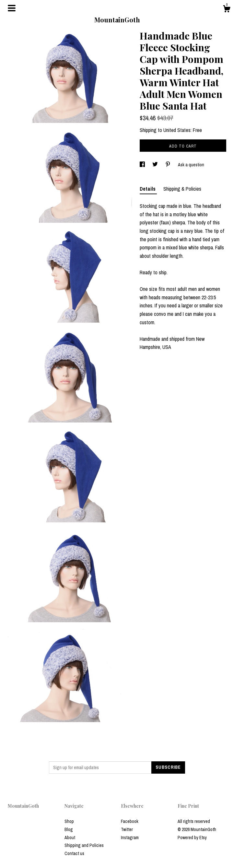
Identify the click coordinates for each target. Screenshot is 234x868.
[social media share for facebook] (143, 165)
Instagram (130, 838)
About (70, 838)
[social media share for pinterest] (168, 165)
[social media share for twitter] (156, 165)
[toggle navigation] (12, 8)
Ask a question (191, 165)
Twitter (127, 829)
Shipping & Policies (182, 189)
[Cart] (227, 10)
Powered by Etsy (192, 838)
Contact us (74, 853)
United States (177, 130)
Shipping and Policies (84, 845)
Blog (69, 829)
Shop (69, 821)
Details (148, 189)
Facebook (130, 821)
